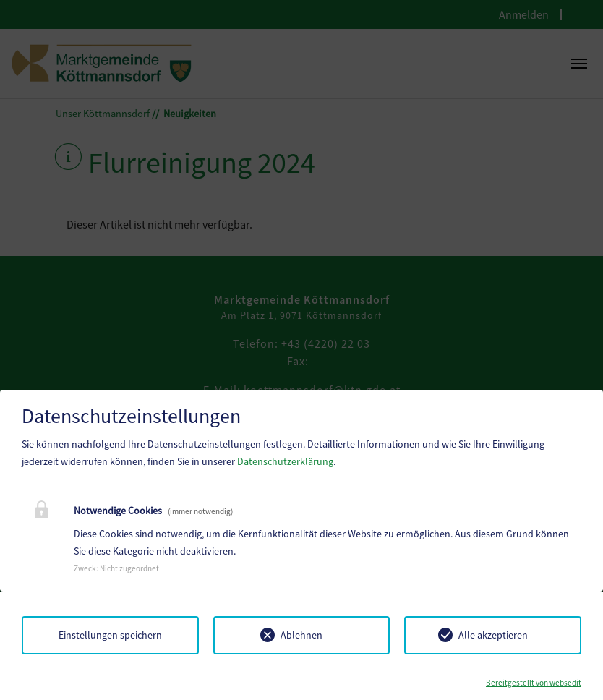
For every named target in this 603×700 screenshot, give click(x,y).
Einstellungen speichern (110, 635)
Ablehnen (301, 635)
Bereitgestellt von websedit (534, 683)
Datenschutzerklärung (285, 461)
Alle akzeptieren (493, 635)
